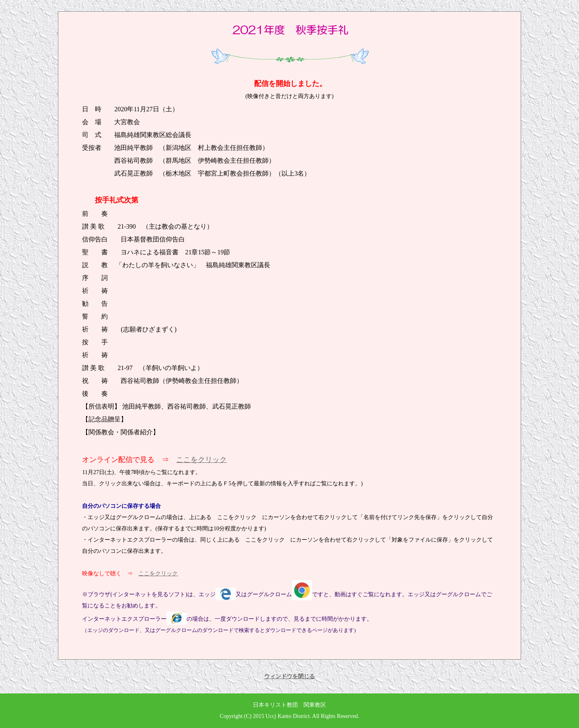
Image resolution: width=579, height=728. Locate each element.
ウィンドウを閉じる (289, 676)
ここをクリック (201, 460)
